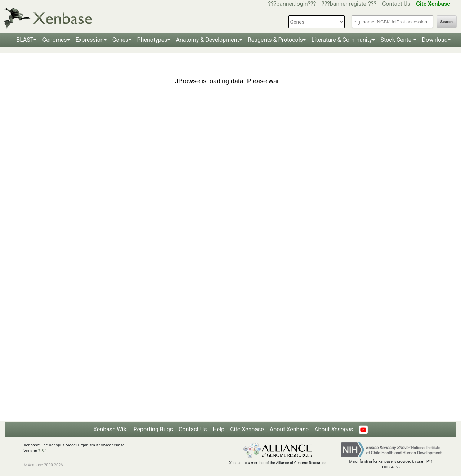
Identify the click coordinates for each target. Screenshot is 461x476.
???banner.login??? (292, 4)
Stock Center (397, 40)
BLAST (25, 40)
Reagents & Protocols (275, 40)
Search (447, 22)
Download (435, 40)
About (334, 429)
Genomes (54, 40)
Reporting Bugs (153, 429)
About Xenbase (289, 429)
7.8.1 (43, 451)
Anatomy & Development (208, 40)
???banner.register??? (349, 4)
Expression (90, 40)
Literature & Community (342, 40)
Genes (120, 40)
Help (218, 429)
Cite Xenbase (247, 429)
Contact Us (396, 4)
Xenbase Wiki (111, 429)
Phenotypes (152, 40)
